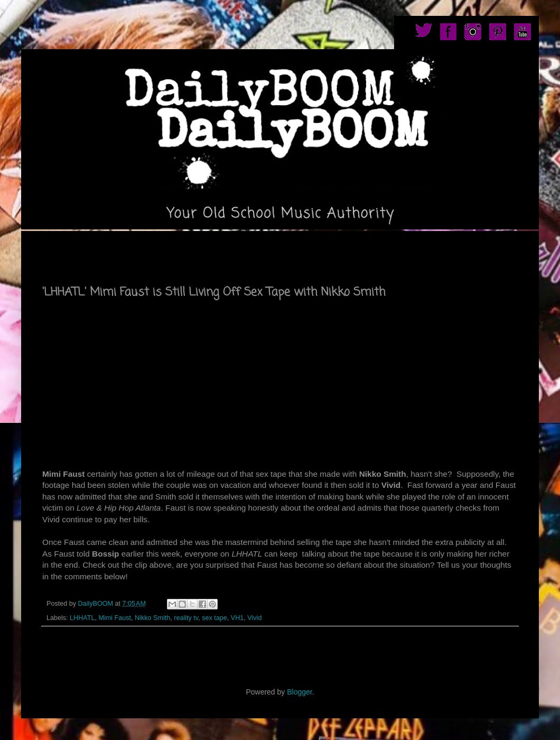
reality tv (186, 618)
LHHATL (82, 618)
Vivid (254, 618)
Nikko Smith (152, 618)
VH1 (237, 618)
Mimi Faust (115, 618)
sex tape (214, 618)
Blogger (299, 692)
